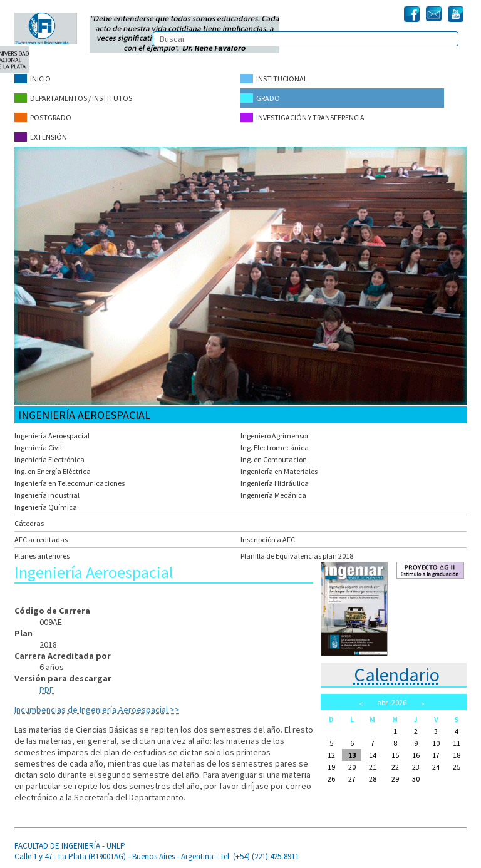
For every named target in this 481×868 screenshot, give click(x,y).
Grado (260, 98)
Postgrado (43, 117)
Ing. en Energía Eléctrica (53, 471)
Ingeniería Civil (38, 447)
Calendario (397, 674)
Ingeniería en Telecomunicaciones (70, 483)
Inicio (33, 79)
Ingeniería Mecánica (273, 495)
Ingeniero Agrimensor (275, 436)
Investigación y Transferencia (303, 117)
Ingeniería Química (46, 507)
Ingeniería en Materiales (279, 471)
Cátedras (29, 523)
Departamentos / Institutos (73, 98)
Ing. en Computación (274, 459)
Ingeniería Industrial (47, 495)
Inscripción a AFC (268, 540)
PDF (47, 690)
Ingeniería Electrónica (49, 459)
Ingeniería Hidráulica (275, 483)
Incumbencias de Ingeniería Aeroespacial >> (97, 710)
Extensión (41, 137)
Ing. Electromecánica (275, 447)
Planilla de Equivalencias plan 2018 (297, 556)
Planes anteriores (42, 556)
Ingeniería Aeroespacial (52, 436)
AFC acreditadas (41, 540)
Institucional (274, 79)
